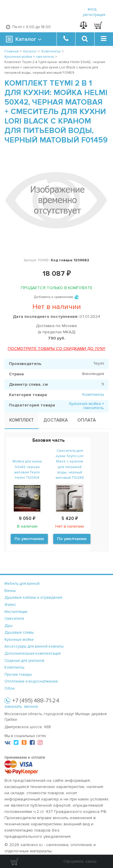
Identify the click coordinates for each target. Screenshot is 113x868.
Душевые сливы (19, 632)
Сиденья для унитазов (24, 661)
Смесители (14, 619)
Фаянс (10, 605)
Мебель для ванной (22, 584)
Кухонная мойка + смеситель (87, 406)
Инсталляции (16, 612)
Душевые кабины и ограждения (33, 598)
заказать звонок (21, 706)
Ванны (10, 591)
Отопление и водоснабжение (31, 681)
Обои (10, 688)
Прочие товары (18, 675)
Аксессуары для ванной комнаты (34, 646)
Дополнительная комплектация (33, 654)
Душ (8, 626)
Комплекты (93, 394)
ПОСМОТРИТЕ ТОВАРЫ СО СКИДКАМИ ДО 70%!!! (56, 349)
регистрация (94, 15)
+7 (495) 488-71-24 (36, 701)
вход (92, 9)
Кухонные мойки (19, 640)
